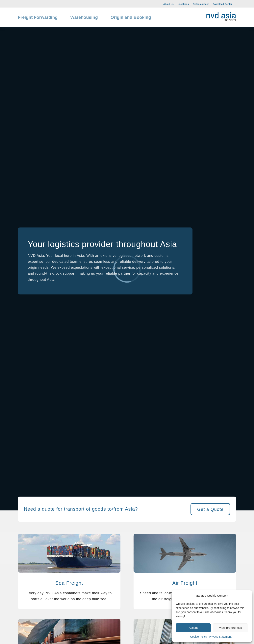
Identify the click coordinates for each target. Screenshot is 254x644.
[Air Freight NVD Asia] (185, 554)
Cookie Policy (199, 637)
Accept (193, 628)
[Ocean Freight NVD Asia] (69, 554)
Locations (183, 4)
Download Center (222, 4)
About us (168, 4)
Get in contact (201, 4)
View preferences (230, 628)
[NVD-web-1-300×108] (221, 16)
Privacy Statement (220, 637)
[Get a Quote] (210, 509)
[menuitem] (168, 4)
